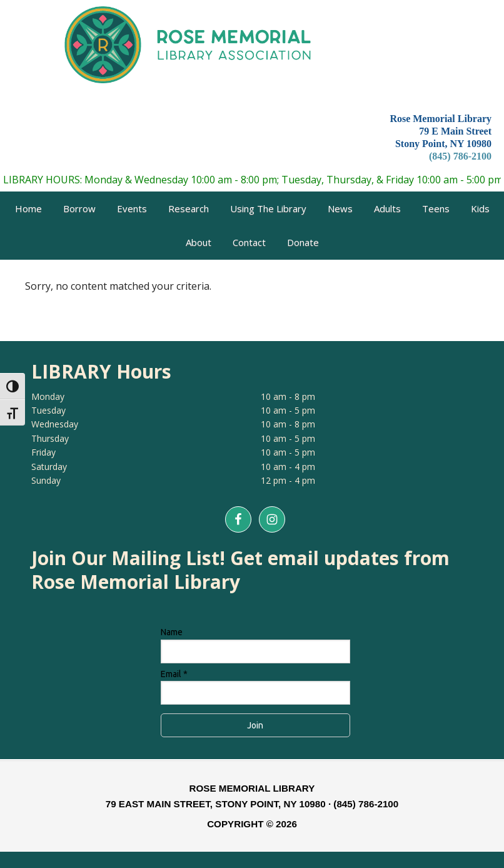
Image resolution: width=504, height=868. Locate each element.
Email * (174, 674)
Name (172, 632)
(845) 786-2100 (460, 156)
